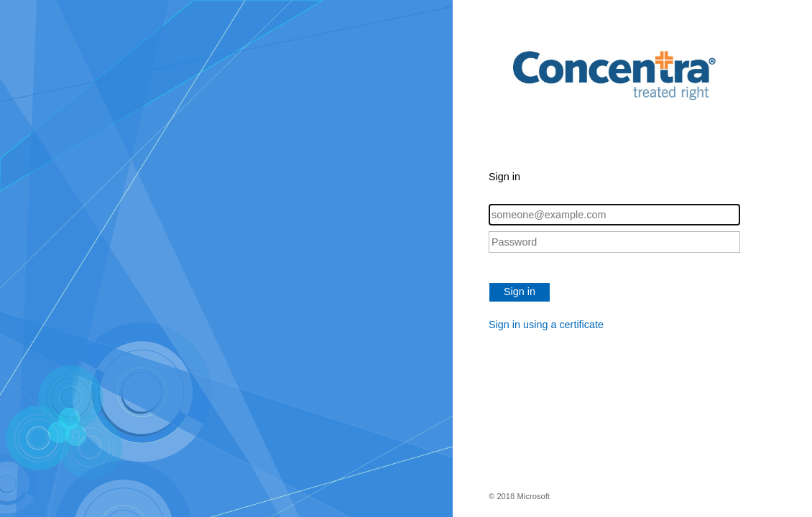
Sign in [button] (520, 292)
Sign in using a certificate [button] (546, 325)
